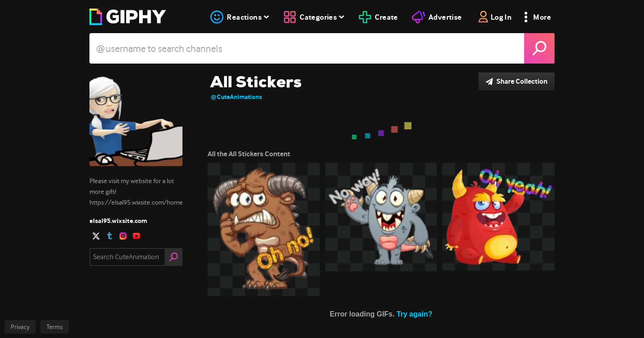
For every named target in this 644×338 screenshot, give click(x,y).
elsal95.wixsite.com (118, 221)
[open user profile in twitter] (96, 236)
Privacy (20, 327)
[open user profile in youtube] (136, 236)
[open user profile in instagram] (123, 236)
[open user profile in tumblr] (110, 236)
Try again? (415, 314)
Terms (55, 327)
